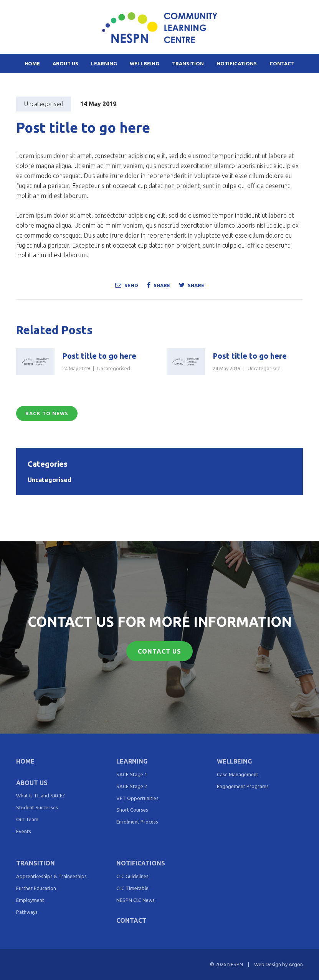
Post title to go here (99, 356)
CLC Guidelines (132, 876)
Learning (104, 63)
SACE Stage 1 (132, 774)
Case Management (238, 774)
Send (127, 285)
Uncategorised (44, 104)
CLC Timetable (132, 888)
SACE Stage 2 (132, 786)
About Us (65, 63)
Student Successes (37, 807)
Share (159, 285)
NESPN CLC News (136, 900)
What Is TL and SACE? (40, 795)
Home (32, 63)
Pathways (27, 912)
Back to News (47, 413)
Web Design (268, 964)
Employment (30, 900)
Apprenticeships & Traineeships (51, 876)
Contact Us (159, 651)
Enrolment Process (137, 822)
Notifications (237, 63)
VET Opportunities (137, 798)
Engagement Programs (243, 786)
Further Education (36, 888)
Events (24, 831)
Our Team (27, 819)
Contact (282, 63)
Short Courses (132, 810)
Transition (188, 63)
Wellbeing (145, 63)
